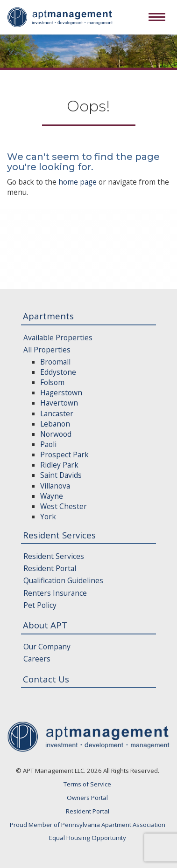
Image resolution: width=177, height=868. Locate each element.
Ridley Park (59, 465)
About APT (45, 625)
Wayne (52, 496)
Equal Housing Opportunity (88, 838)
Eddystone (58, 372)
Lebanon (55, 424)
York (48, 517)
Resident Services (59, 535)
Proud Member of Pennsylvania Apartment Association (88, 825)
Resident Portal (50, 568)
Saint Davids (61, 475)
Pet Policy (40, 605)
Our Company (47, 647)
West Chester (64, 506)
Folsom (52, 382)
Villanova (55, 486)
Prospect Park (64, 455)
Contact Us (46, 679)
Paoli (48, 444)
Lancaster (57, 413)
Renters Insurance (55, 593)
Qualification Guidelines (63, 580)
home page (78, 182)
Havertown (59, 403)
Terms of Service (87, 784)
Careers (37, 659)
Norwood (56, 434)
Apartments (48, 316)
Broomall (55, 362)
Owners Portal (87, 798)
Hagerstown (61, 393)
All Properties (47, 350)
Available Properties (58, 338)
